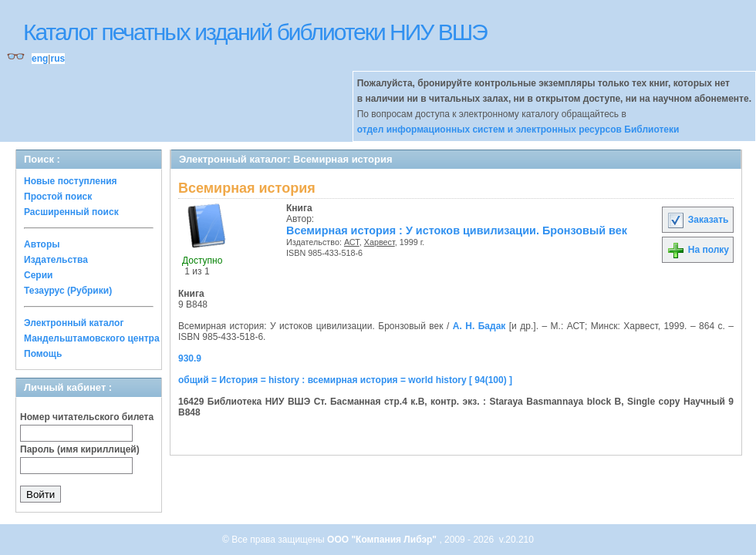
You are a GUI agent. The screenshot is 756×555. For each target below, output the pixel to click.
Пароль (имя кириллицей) (80, 449)
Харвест (380, 242)
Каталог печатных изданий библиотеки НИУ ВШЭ (255, 32)
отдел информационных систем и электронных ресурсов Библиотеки (518, 129)
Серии (38, 275)
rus (57, 59)
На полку (698, 250)
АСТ (352, 242)
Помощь (43, 354)
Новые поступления (71, 181)
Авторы (42, 244)
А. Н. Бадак (479, 326)
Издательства (56, 260)
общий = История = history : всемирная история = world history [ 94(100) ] (345, 380)
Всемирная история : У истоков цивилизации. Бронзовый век (457, 230)
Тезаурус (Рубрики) (68, 291)
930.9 (190, 358)
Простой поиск (58, 197)
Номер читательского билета (87, 417)
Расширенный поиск (71, 212)
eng (40, 59)
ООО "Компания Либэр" (383, 540)
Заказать (697, 220)
